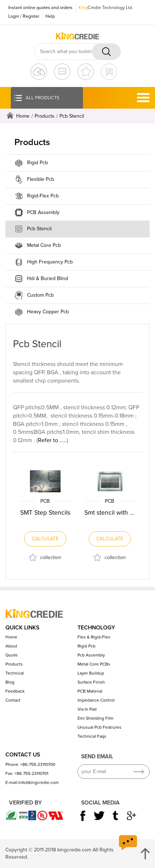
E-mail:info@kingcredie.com (32, 782)
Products (45, 116)
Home (23, 116)
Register (31, 16)
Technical (15, 673)
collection (51, 557)
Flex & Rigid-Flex (94, 637)
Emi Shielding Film (96, 718)
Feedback (15, 691)
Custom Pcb (40, 295)
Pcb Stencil (72, 116)
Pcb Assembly (91, 655)
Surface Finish (91, 682)
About (11, 646)
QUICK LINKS (22, 628)
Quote (12, 655)
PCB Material (90, 691)
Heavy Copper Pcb (48, 312)
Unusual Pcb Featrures (99, 727)
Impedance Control (96, 700)
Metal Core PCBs (94, 664)
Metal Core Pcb (44, 245)
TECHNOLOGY (96, 628)
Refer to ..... (52, 440)
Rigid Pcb (37, 163)
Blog (10, 682)
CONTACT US (23, 755)
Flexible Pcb (41, 179)
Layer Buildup (91, 673)
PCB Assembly (43, 212)
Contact (13, 700)
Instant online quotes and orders (40, 8)
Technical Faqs (92, 736)
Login (14, 16)
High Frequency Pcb (50, 262)
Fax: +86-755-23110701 (27, 773)
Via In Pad (87, 709)
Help (50, 16)
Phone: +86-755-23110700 (30, 764)
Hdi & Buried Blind (48, 278)
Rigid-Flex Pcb (43, 196)
